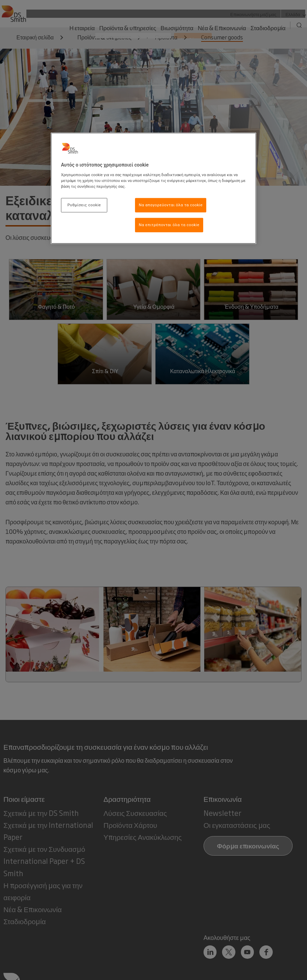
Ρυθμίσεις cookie (84, 205)
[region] (153, 188)
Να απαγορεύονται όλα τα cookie (171, 205)
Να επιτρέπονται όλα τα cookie (169, 225)
